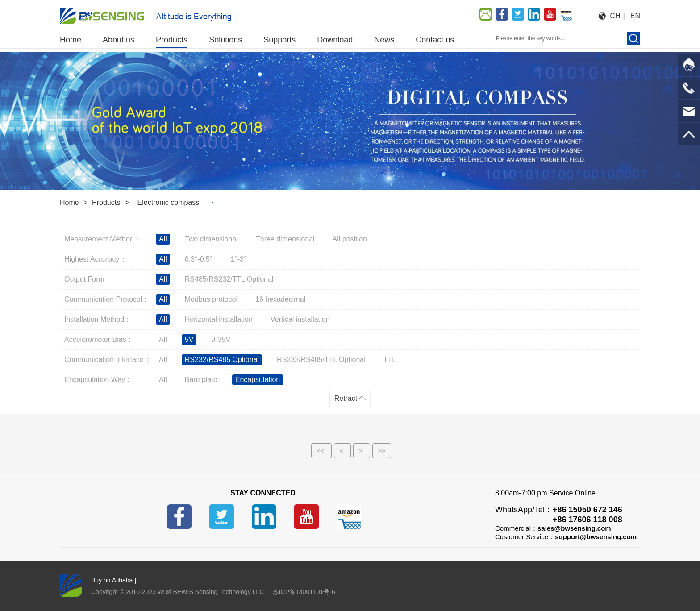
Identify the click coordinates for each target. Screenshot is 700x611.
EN (635, 16)
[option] (350, 121)
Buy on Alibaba (112, 580)
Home (69, 202)
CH (615, 16)
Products (106, 202)
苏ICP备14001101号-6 (304, 592)
